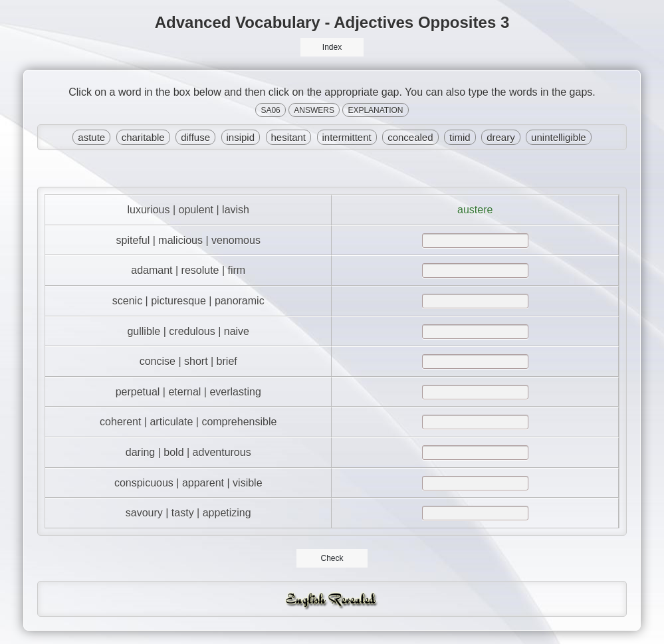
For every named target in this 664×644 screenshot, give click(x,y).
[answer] (475, 241)
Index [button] (332, 47)
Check (332, 558)
